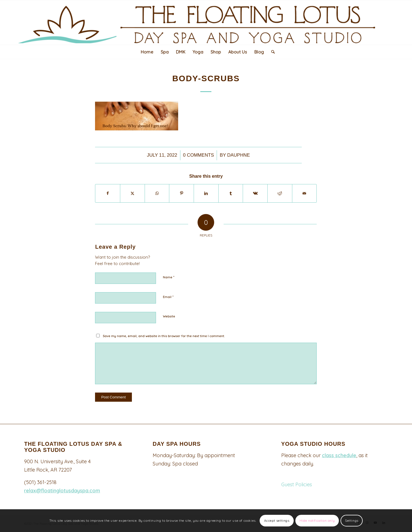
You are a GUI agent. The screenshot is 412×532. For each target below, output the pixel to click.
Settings (352, 520)
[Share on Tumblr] (231, 193)
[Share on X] (132, 193)
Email (168, 297)
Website (169, 316)
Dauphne (239, 155)
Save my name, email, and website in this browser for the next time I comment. (164, 336)
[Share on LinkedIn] (206, 193)
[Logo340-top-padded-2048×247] (206, 22)
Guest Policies (297, 484)
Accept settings (277, 520)
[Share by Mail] (304, 193)
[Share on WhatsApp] (157, 193)
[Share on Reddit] (280, 193)
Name (169, 277)
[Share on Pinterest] (181, 193)
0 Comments (199, 155)
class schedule (339, 455)
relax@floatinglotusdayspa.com (62, 491)
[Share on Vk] (255, 193)
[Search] (271, 52)
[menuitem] (147, 52)
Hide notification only (317, 520)
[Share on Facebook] (108, 193)
